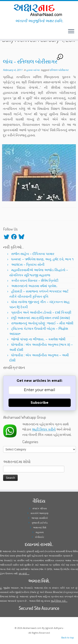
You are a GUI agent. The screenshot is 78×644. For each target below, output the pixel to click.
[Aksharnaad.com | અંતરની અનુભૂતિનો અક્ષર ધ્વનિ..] (39, 10)
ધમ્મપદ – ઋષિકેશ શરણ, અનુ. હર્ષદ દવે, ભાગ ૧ (42, 259)
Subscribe (40, 403)
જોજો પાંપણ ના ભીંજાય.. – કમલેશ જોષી (38, 339)
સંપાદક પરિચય (40, 508)
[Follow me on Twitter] (3, 33)
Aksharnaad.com (32, 628)
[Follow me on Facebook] (5, 33)
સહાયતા (40, 532)
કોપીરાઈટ (40, 537)
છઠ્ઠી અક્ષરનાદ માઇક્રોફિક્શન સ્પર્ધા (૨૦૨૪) (41, 318)
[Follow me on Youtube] (7, 33)
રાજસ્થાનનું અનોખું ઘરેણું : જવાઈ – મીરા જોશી (42, 323)
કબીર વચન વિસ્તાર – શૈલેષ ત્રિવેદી (35, 280)
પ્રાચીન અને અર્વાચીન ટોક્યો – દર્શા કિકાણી (41, 312)
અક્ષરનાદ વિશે (40, 527)
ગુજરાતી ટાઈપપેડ (40, 523)
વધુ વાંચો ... (24, 573)
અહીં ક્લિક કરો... (59, 601)
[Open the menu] (71, 32)
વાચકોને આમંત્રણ (40, 513)
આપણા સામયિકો (40, 518)
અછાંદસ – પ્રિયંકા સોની (28, 264)
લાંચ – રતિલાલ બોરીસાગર (30, 61)
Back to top (68, 637)
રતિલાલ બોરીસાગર (59, 70)
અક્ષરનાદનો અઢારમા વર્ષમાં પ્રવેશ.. (34, 286)
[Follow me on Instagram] (6, 33)
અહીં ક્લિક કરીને (44, 429)
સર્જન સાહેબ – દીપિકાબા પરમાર (33, 254)
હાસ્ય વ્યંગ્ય (33, 70)
